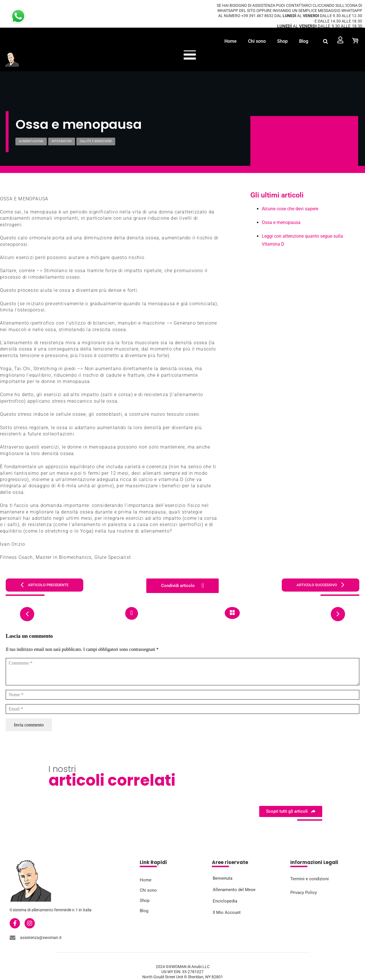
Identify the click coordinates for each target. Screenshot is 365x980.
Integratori (62, 141)
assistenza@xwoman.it (41, 938)
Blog (304, 41)
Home (231, 41)
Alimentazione (31, 141)
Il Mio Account (227, 912)
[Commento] (182, 672)
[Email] (182, 709)
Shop (282, 41)
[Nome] (182, 695)
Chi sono (257, 41)
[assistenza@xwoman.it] (13, 938)
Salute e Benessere (96, 141)
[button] (326, 41)
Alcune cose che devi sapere (290, 209)
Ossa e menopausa (281, 222)
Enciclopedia (225, 901)
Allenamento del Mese (234, 889)
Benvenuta (223, 878)
